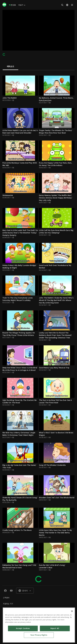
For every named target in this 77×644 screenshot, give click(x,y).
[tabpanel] (38, 328)
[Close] (72, 620)
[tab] (10, 67)
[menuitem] (12, 5)
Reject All (55, 638)
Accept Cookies (23, 638)
